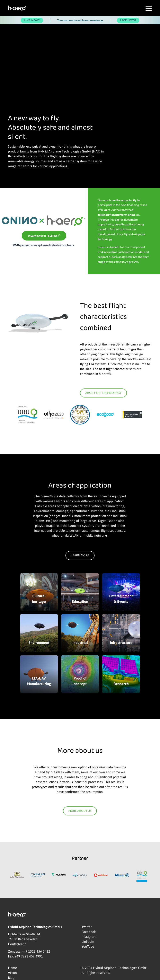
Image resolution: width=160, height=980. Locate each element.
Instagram (89, 937)
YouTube (88, 946)
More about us (80, 811)
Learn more (80, 555)
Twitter (87, 927)
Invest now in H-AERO (44, 235)
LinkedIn (88, 942)
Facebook (89, 932)
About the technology (103, 393)
